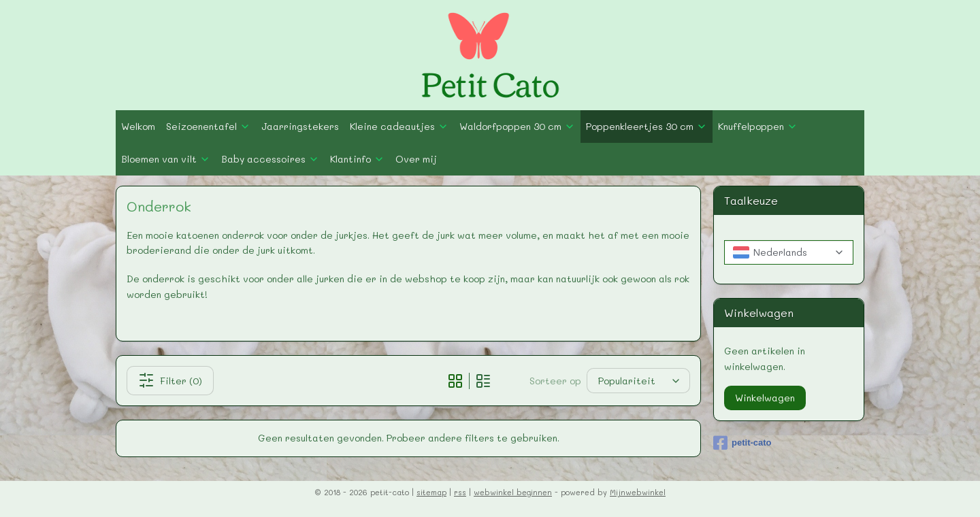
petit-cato (742, 443)
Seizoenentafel (208, 126)
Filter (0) (170, 380)
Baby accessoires (270, 159)
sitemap (431, 492)
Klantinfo (357, 159)
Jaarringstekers (300, 126)
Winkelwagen (765, 398)
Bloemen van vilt (166, 159)
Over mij (416, 159)
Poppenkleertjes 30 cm (647, 126)
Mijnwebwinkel (638, 492)
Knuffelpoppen (758, 126)
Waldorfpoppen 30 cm (517, 126)
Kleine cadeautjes (399, 126)
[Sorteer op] (639, 381)
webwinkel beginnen (513, 492)
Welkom (138, 126)
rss (460, 492)
